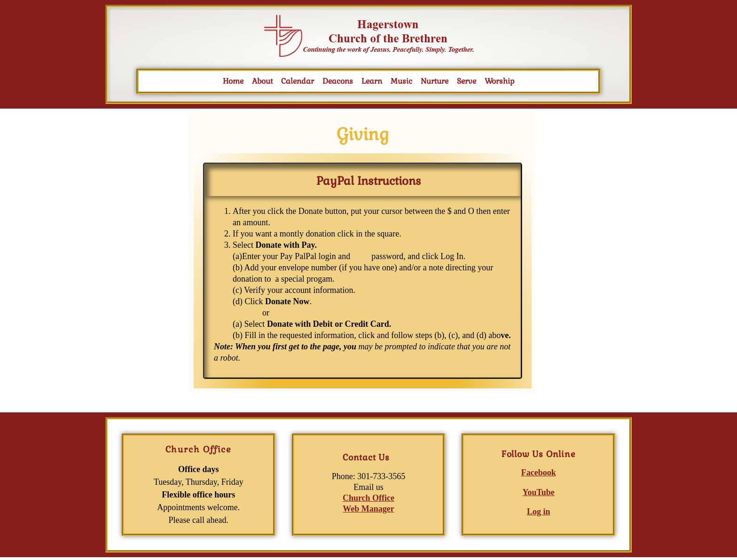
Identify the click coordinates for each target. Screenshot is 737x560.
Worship (500, 81)
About (262, 81)
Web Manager (368, 509)
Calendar (298, 81)
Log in (539, 512)
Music (401, 81)
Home (233, 81)
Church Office (368, 498)
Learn (372, 81)
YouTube (538, 492)
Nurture (435, 81)
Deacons (338, 81)
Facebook (539, 473)
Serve (467, 81)
